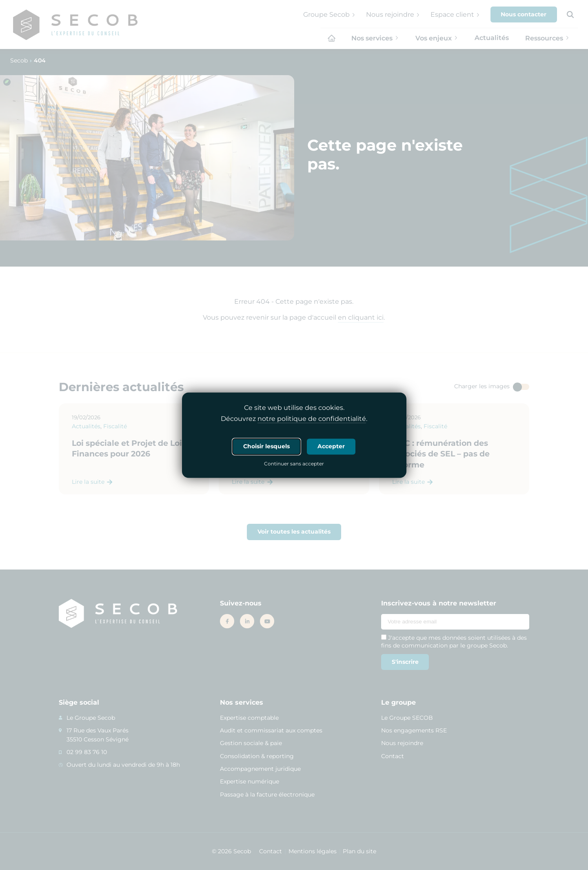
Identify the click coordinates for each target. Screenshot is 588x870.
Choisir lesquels (266, 446)
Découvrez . (294, 419)
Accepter (331, 446)
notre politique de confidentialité (312, 419)
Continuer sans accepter (294, 464)
